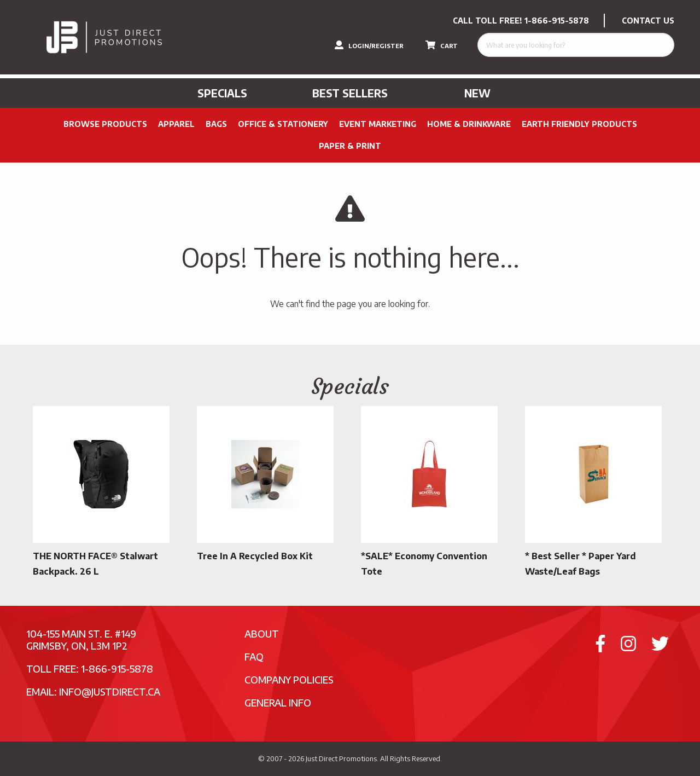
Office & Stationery (283, 124)
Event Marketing (378, 124)
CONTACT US (648, 21)
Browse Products (105, 124)
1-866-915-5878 (557, 21)
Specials (222, 93)
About (262, 633)
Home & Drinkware (469, 124)
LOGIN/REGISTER (369, 45)
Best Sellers (350, 93)
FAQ (254, 656)
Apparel (176, 124)
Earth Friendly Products (579, 124)
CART (442, 45)
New (477, 93)
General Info (278, 702)
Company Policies (289, 679)
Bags (216, 124)
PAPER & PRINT (350, 146)
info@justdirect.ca (110, 691)
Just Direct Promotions (341, 758)
